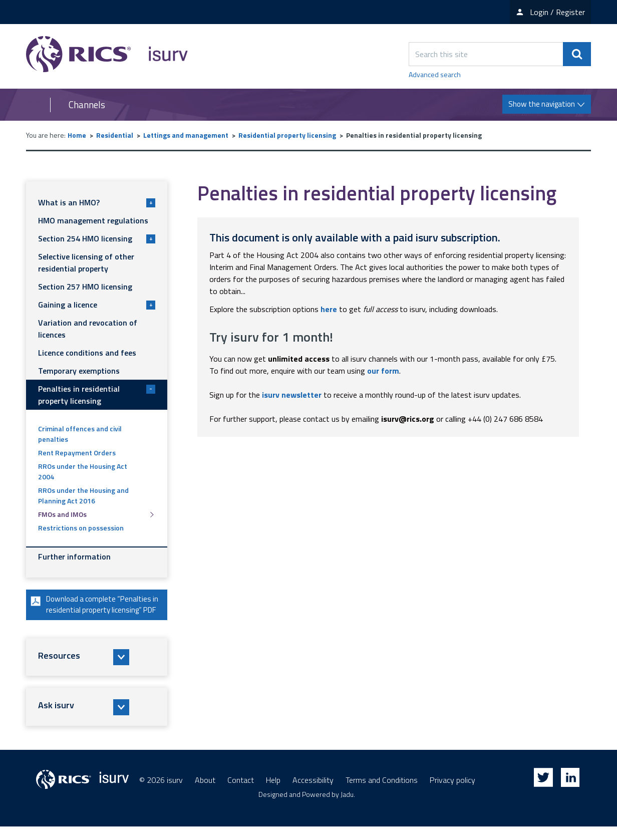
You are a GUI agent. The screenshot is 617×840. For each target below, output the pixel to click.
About (205, 793)
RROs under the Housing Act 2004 (83, 471)
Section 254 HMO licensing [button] (97, 238)
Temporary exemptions (79, 371)
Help (273, 793)
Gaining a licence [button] (97, 305)
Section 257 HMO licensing (85, 287)
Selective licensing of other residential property (86, 262)
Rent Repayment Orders (77, 453)
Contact (241, 793)
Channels (87, 105)
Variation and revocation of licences (88, 329)
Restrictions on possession (81, 528)
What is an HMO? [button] (97, 202)
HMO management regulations (93, 220)
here (329, 309)
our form (383, 371)
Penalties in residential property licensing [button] (97, 395)
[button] (97, 671)
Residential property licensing (287, 135)
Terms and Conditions (382, 793)
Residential (115, 135)
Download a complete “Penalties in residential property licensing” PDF (93, 612)
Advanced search (435, 74)
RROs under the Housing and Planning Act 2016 (83, 495)
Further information (74, 556)
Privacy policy (452, 793)
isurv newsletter (292, 395)
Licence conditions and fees (87, 353)
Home (77, 135)
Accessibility (313, 793)
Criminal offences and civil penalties (80, 434)
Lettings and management (186, 135)
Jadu (347, 808)
